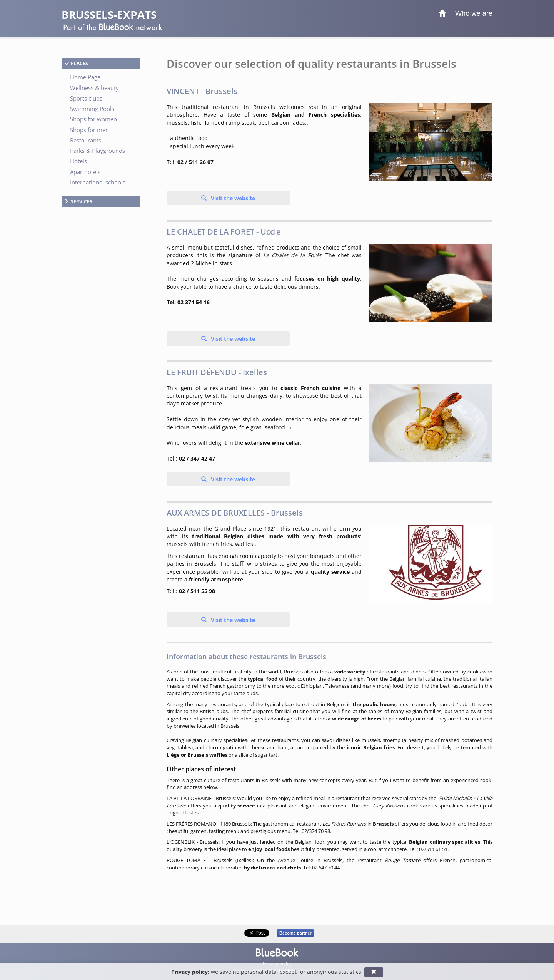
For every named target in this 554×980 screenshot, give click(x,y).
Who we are (474, 13)
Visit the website (232, 198)
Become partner (295, 933)
